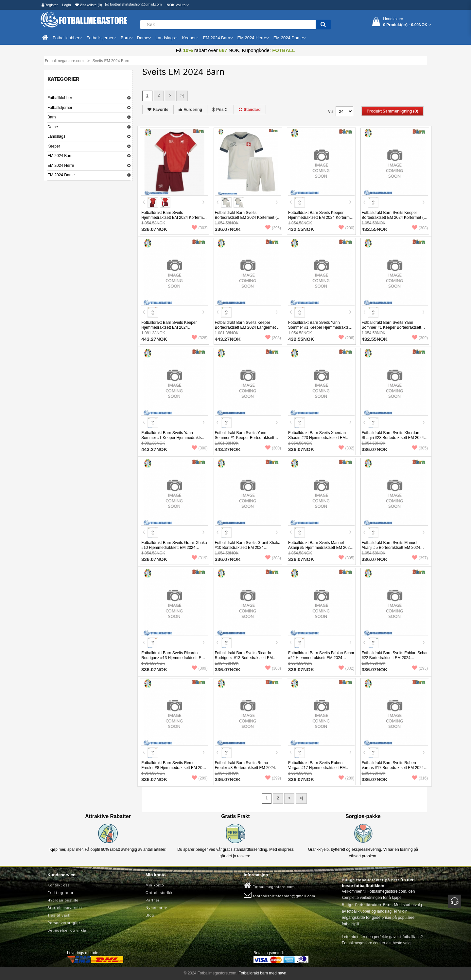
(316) (420, 778)
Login (67, 5)
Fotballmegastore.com (269, 885)
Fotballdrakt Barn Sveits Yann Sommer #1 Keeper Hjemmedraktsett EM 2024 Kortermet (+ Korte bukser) (321, 327)
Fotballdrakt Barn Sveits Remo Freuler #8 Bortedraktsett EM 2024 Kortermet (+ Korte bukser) (245, 768)
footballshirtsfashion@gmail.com (134, 4)
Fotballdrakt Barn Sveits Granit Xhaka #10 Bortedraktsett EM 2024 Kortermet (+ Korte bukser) (248, 548)
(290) (346, 228)
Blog (150, 915)
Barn (52, 117)
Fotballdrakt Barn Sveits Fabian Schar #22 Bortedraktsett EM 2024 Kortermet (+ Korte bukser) (395, 658)
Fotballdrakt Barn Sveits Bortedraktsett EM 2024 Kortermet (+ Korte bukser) (247, 218)
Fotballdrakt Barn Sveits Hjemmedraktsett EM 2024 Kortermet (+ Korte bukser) (174, 218)
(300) (200, 448)
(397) (420, 558)
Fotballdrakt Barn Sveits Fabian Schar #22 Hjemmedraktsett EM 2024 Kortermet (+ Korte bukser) (321, 658)
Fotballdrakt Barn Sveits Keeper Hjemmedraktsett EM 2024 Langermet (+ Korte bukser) (169, 327)
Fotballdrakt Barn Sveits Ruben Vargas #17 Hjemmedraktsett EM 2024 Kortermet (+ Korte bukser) (317, 768)
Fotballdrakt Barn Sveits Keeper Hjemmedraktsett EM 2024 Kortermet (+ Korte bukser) (321, 218)
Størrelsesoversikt (65, 908)
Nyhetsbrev (156, 908)
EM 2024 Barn (60, 156)
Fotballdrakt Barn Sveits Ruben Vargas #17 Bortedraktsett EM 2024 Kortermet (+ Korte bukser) (393, 768)
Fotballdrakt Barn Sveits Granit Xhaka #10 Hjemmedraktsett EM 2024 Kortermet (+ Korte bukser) (174, 548)
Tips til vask (59, 915)
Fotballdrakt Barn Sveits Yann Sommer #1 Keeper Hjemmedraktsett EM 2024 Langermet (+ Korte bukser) (174, 438)
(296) (273, 228)
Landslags (56, 136)
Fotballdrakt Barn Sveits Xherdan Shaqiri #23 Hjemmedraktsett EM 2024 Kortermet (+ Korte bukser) (317, 438)
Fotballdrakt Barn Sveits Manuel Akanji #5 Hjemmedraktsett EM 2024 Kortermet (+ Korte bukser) (320, 548)
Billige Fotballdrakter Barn (367, 905)
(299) (200, 778)
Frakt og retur (61, 893)
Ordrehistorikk (159, 893)
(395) (346, 558)
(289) (346, 778)
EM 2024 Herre (61, 166)
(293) (420, 668)
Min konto (155, 885)
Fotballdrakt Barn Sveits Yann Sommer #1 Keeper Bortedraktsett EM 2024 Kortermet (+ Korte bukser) (393, 327)
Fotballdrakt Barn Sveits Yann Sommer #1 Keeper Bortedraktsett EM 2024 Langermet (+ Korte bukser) (247, 438)
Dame (53, 127)
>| (182, 96)
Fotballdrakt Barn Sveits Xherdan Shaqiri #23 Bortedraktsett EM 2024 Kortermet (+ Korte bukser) (393, 438)
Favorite (158, 110)
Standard (250, 110)
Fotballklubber (60, 98)
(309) (420, 338)
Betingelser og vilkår (67, 930)
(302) (346, 448)
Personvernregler (64, 923)
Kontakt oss (59, 885)
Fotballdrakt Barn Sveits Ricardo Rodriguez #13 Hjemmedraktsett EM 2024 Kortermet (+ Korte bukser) (173, 658)
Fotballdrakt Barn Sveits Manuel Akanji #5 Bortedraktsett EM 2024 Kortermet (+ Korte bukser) (391, 548)
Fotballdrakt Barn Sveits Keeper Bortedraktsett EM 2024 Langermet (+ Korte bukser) (248, 327)
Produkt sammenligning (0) (392, 111)
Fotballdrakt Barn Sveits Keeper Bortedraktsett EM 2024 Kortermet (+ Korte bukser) (394, 218)
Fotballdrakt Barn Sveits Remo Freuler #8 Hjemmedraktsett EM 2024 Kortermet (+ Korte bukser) (174, 768)
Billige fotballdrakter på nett (370, 880)
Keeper (54, 146)
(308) (420, 228)
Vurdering (190, 110)
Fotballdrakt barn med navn (262, 973)
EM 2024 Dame (61, 175)
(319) (200, 558)
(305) (420, 448)
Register (50, 5)
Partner (153, 900)
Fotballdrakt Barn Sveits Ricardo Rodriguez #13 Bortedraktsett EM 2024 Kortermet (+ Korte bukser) (244, 658)
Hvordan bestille (63, 900)
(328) (200, 338)
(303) (200, 228)
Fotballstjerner (60, 108)
